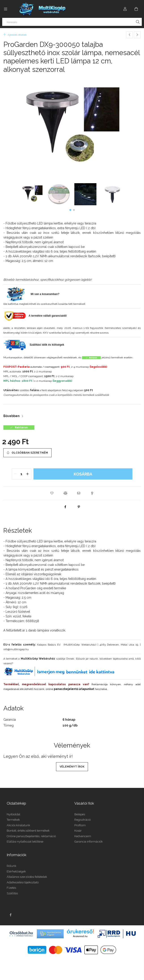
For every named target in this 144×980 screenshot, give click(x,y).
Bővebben (11, 416)
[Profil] (125, 9)
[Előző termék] (129, 35)
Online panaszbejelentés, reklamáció (31, 836)
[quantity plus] (28, 474)
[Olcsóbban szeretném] (27, 453)
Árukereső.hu (80, 936)
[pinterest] (79, 507)
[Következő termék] (137, 35)
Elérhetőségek (16, 871)
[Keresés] (72, 22)
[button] (70, 210)
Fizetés (11, 888)
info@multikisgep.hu (16, 649)
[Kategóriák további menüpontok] (6, 9)
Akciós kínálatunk (18, 825)
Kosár (78, 831)
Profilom (80, 825)
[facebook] (65, 507)
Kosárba (83, 474)
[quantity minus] (15, 474)
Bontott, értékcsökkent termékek (28, 831)
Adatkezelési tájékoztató (23, 882)
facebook (10, 915)
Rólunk (11, 866)
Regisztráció (82, 820)
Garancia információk (89, 842)
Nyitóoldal (14, 814)
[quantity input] (22, 474)
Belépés (80, 814)
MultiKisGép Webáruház (38, 659)
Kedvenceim (83, 836)
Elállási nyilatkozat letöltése (25, 842)
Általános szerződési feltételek (27, 877)
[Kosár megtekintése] (136, 9)
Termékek (13, 820)
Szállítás (12, 893)
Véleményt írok (72, 767)
